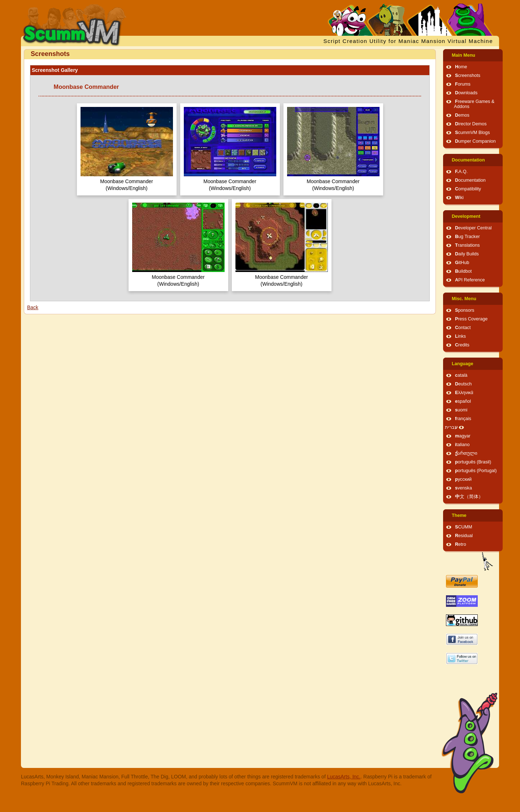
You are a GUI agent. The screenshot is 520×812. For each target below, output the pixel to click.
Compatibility (468, 189)
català (461, 375)
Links (460, 336)
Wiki (459, 198)
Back (33, 307)
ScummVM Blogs (473, 133)
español (463, 401)
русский (463, 479)
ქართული (466, 453)
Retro (461, 544)
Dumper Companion (475, 141)
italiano (462, 445)
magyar (463, 436)
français (463, 419)
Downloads (466, 93)
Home (461, 67)
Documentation (468, 160)
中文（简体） (469, 497)
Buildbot (463, 271)
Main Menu (463, 55)
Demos (462, 115)
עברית (451, 427)
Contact (463, 328)
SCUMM (464, 527)
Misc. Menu (464, 299)
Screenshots (468, 75)
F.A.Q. (461, 172)
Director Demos (471, 124)
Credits (462, 345)
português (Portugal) (476, 471)
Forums (463, 84)
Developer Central (473, 228)
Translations (467, 245)
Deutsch (463, 384)
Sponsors (465, 310)
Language (462, 364)
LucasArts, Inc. (344, 777)
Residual (464, 536)
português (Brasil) (473, 462)
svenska (463, 488)
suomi (461, 410)
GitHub (462, 263)
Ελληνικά (464, 393)
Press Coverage (471, 319)
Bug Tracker (467, 237)
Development (466, 216)
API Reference (470, 280)
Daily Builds (467, 254)
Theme (459, 515)
